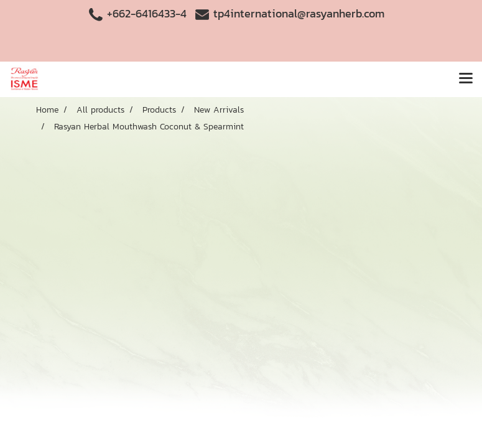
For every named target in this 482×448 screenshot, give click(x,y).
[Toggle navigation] (466, 79)
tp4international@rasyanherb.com (299, 13)
